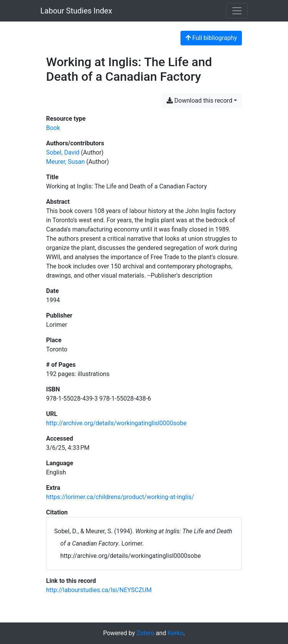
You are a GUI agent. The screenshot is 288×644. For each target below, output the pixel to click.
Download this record (199, 101)
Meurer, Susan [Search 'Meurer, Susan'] (65, 162)
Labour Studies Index (76, 11)
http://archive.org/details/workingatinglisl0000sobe (116, 423)
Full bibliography (211, 38)
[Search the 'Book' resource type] (53, 128)
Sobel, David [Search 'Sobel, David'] (63, 152)
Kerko (175, 633)
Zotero (145, 633)
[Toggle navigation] (237, 11)
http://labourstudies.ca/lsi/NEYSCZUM (99, 590)
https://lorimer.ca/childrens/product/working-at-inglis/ (120, 497)
